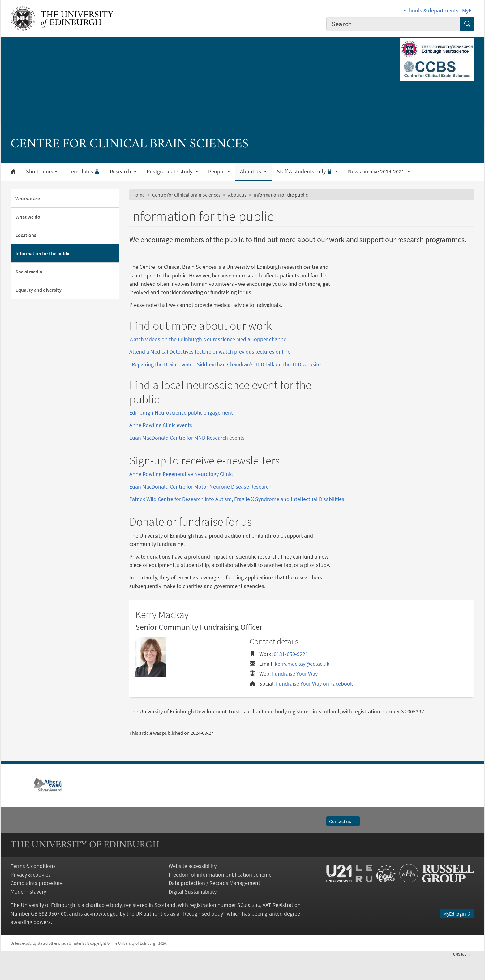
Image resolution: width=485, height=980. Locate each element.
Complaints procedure (37, 906)
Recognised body (203, 936)
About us (237, 195)
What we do (28, 217)
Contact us (343, 844)
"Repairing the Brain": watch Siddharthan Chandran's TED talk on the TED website (225, 364)
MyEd (468, 10)
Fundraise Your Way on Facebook (314, 706)
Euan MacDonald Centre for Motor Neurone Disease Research (200, 510)
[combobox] (393, 24)
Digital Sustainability (193, 915)
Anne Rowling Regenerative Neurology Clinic (181, 497)
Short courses (42, 172)
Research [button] (121, 172)
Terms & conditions (33, 889)
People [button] (217, 172)
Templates (84, 172)
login (464, 977)
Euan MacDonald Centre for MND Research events (187, 438)
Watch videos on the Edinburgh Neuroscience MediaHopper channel (209, 339)
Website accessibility (193, 889)
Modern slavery (28, 915)
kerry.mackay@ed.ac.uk (302, 687)
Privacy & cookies (31, 897)
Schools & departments (431, 10)
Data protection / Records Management (214, 906)
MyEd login (457, 937)
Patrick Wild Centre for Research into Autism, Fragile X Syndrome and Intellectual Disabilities (237, 522)
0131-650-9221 (291, 677)
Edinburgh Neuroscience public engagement (181, 413)
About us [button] (251, 172)
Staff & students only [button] (305, 172)
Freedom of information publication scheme (220, 897)
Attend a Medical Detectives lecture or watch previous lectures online (210, 352)
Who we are (28, 198)
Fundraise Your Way (295, 697)
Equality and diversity (39, 290)
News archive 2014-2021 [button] (377, 172)
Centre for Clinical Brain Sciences (186, 195)
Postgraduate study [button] (170, 172)
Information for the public (43, 253)
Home (139, 195)
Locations (26, 235)
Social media (29, 272)
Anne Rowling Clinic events (161, 425)
